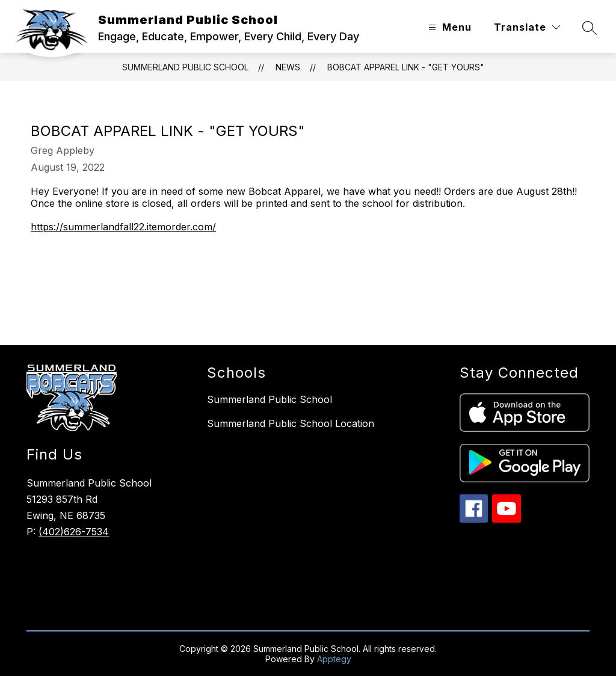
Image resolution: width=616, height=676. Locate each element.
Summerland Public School (185, 67)
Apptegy (334, 659)
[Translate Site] (527, 27)
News (288, 67)
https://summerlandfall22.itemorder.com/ (123, 227)
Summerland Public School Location (291, 423)
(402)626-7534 (74, 532)
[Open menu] (448, 27)
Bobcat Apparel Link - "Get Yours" (406, 67)
